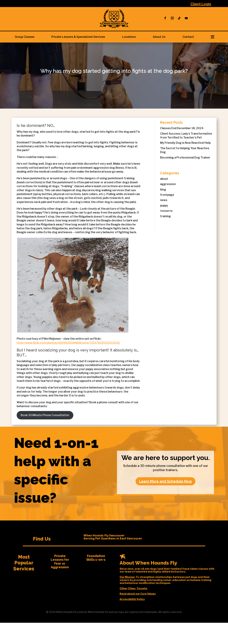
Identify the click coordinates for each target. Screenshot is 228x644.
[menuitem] (25, 37)
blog (163, 190)
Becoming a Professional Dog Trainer (185, 158)
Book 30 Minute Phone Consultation (45, 415)
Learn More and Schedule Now (165, 481)
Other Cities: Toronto (133, 588)
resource (166, 211)
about (164, 179)
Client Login (201, 4)
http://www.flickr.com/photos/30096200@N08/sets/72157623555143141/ (68, 343)
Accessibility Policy (132, 599)
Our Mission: (127, 577)
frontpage (167, 195)
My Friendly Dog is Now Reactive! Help (185, 143)
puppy (164, 206)
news (164, 200)
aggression (168, 184)
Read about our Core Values (138, 594)
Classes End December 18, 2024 (182, 128)
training (165, 216)
